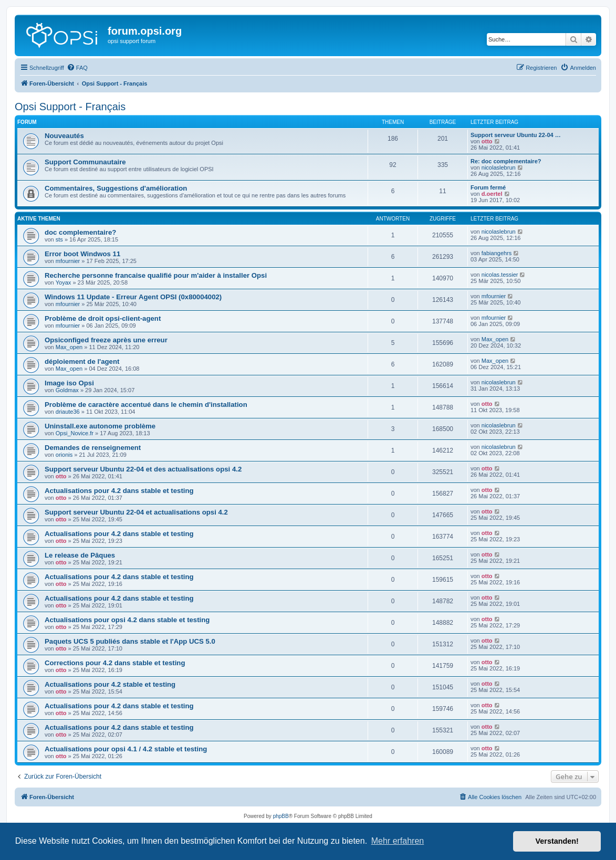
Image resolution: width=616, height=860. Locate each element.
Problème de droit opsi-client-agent (103, 318)
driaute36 (68, 412)
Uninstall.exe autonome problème (100, 426)
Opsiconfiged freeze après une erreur (106, 340)
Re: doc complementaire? (506, 161)
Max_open (69, 347)
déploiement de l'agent (82, 361)
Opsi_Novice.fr (75, 433)
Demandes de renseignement (93, 448)
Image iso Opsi (69, 383)
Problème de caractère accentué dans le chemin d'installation (146, 405)
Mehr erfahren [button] (398, 841)
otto (487, 141)
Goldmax (67, 390)
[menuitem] (77, 68)
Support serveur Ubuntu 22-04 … (516, 135)
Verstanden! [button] (557, 841)
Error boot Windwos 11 (82, 254)
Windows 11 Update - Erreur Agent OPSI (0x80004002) (133, 297)
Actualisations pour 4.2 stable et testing (110, 684)
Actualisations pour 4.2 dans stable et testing (119, 491)
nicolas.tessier (500, 275)
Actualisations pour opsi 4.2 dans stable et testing (127, 620)
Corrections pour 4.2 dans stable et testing (115, 663)
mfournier (68, 261)
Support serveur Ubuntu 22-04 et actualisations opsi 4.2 (136, 512)
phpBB (281, 816)
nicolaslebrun (499, 167)
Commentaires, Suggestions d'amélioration (116, 188)
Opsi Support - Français (70, 107)
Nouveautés (64, 136)
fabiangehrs (497, 253)
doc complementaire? (80, 232)
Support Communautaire (85, 162)
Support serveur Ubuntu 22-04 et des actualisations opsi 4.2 (143, 469)
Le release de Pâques (80, 555)
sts (59, 239)
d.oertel (492, 194)
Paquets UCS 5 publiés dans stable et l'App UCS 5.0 (130, 641)
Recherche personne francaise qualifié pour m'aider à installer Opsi (156, 275)
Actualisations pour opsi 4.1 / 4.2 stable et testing (126, 749)
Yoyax (64, 282)
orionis (64, 455)
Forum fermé (488, 187)
